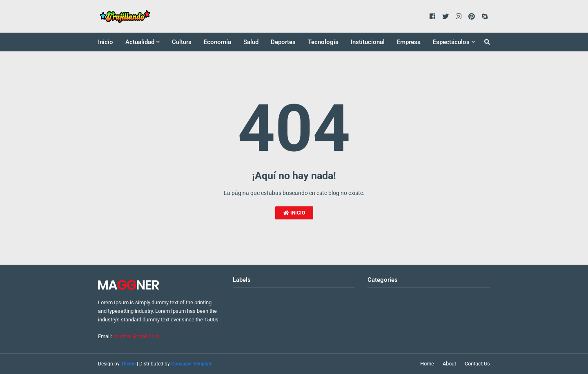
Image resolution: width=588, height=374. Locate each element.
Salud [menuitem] (251, 42)
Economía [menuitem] (217, 42)
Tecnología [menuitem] (323, 42)
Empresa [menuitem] (409, 42)
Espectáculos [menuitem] (451, 42)
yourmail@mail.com (136, 336)
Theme (128, 364)
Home (427, 364)
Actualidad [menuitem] (140, 42)
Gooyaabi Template (192, 364)
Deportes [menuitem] (283, 42)
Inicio (294, 213)
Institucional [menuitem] (368, 42)
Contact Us (477, 364)
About (449, 364)
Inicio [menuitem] (106, 42)
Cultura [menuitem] (182, 42)
